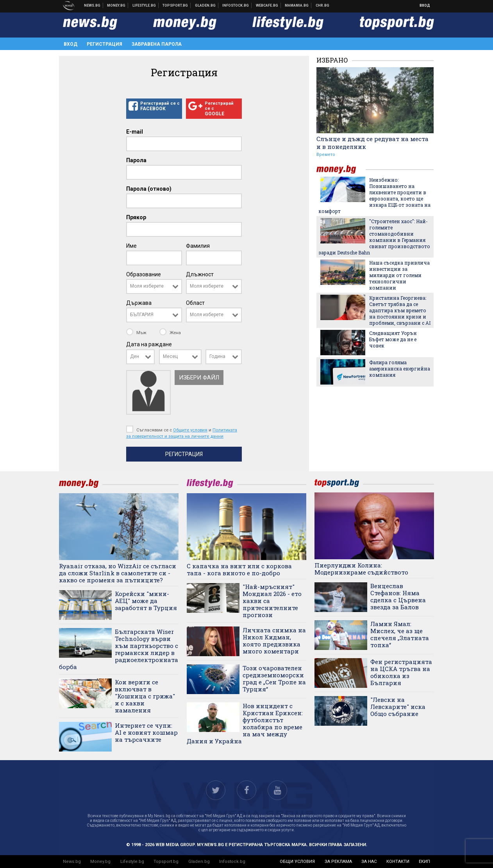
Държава (139, 303)
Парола (136, 160)
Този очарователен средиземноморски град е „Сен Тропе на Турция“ (274, 678)
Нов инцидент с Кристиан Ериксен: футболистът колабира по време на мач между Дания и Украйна (245, 723)
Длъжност (200, 274)
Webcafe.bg (267, 5)
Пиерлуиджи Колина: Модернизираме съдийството (361, 569)
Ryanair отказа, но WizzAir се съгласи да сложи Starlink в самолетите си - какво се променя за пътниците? (118, 573)
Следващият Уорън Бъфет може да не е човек (393, 339)
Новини (92, 5)
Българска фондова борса (236, 5)
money (341, 169)
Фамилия (198, 246)
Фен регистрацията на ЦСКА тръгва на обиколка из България (401, 672)
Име (131, 246)
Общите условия (190, 430)
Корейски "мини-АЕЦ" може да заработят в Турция (146, 601)
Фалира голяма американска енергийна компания (400, 369)
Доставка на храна (205, 5)
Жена (170, 333)
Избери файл (199, 378)
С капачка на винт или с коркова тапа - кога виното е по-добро (239, 569)
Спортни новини (175, 5)
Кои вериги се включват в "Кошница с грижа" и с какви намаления (145, 696)
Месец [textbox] (170, 356)
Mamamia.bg (297, 5)
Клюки (144, 5)
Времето (326, 155)
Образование (144, 274)
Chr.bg (322, 5)
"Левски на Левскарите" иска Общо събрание (398, 707)
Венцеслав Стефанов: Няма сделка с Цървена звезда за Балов (398, 596)
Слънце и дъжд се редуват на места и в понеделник (372, 143)
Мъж (137, 333)
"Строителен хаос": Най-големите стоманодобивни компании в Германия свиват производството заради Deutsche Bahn (374, 237)
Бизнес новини (116, 5)
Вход (425, 5)
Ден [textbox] (135, 356)
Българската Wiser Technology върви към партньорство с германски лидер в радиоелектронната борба (119, 649)
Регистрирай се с (154, 106)
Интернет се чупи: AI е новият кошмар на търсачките (146, 732)
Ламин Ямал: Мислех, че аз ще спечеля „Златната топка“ (400, 634)
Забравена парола (157, 44)
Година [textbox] (217, 356)
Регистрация (104, 44)
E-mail (135, 132)
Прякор (136, 217)
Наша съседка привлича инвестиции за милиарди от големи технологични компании (399, 275)
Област (195, 303)
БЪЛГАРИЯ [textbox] (142, 315)
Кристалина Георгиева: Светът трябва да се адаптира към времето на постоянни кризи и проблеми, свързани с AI (400, 310)
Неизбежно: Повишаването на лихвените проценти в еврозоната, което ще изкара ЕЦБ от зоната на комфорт (374, 195)
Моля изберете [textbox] (147, 286)
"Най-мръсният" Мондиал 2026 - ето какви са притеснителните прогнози (272, 601)
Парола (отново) (149, 189)
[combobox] (154, 286)
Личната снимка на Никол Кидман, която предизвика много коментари (274, 641)
